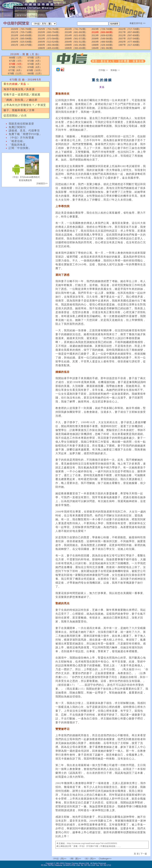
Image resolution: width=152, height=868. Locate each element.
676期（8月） (35, 67)
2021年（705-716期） (22, 32)
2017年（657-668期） (130, 32)
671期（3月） (16, 61)
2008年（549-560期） (103, 39)
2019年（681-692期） (76, 32)
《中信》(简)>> (59, 859)
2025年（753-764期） (49, 29)
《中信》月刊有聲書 (21, 138)
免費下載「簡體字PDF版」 (25, 134)
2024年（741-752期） (76, 29)
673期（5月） (16, 64)
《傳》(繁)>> (75, 859)
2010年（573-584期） (49, 39)
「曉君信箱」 (17, 141)
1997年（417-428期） (130, 45)
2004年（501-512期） (76, 42)
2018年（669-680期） (103, 32)
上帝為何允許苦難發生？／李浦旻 (25, 105)
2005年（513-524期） (49, 42)
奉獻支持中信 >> (137, 23)
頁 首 (137, 854)
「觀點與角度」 (19, 145)
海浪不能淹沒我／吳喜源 (19, 89)
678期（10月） (35, 70)
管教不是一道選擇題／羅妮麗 (22, 95)
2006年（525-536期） (22, 42)
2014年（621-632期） (76, 35)
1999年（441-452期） (76, 45)
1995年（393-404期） (76, 48)
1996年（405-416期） (49, 48)
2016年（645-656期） (22, 35)
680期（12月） (35, 73)
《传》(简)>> (90, 859)
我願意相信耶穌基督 (21, 124)
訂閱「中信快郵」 (20, 148)
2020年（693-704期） (49, 32)
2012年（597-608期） (130, 35)
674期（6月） (35, 64)
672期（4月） (35, 61)
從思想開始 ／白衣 (15, 116)
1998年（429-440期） (103, 45)
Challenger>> (105, 859)
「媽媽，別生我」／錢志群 (20, 100)
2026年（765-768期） (22, 29)
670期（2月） (35, 58)
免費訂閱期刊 (17, 127)
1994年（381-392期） (103, 48)
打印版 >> (103, 70)
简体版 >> (115, 70)
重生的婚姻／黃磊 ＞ (17, 84)
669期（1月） (16, 58)
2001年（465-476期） (22, 45)
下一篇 (144, 854)
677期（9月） (16, 70)
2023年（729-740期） (103, 29)
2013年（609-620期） (103, 35)
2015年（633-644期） (49, 35)
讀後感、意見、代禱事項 (24, 131)
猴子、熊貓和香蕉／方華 (19, 110)
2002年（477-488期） (130, 42)
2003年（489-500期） (103, 42)
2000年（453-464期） (49, 45)
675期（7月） (16, 67)
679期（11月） (16, 73)
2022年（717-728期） (130, 29)
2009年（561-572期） (76, 39)
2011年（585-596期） (22, 39)
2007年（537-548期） (130, 39)
